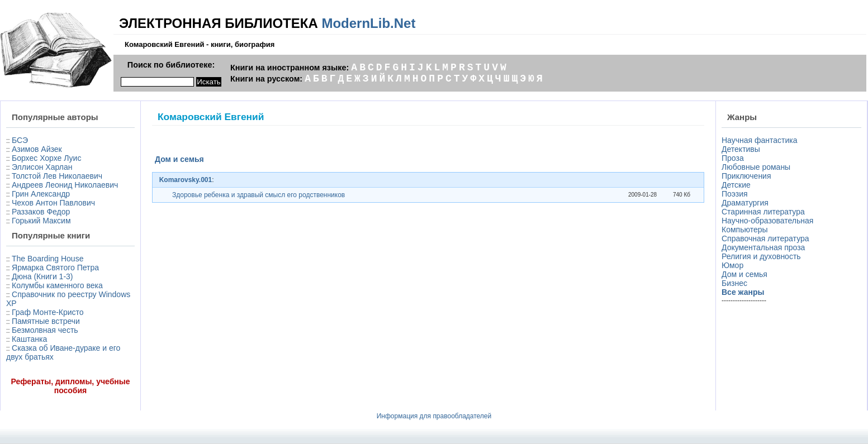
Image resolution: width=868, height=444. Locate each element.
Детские (736, 185)
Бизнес (734, 283)
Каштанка (29, 339)
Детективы (741, 149)
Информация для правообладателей (434, 416)
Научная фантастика (760, 140)
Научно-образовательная (767, 221)
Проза (733, 158)
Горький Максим (41, 221)
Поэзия (735, 194)
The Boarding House (48, 259)
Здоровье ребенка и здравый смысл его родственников (258, 195)
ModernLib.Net (368, 23)
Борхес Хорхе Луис (46, 158)
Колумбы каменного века (57, 285)
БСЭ (20, 140)
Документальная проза (763, 247)
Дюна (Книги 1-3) (42, 276)
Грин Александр (41, 194)
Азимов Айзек (37, 149)
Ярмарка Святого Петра (55, 268)
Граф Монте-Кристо (48, 312)
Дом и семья (744, 274)
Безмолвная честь (45, 330)
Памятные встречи (46, 321)
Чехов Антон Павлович (53, 203)
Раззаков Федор (41, 212)
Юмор (732, 265)
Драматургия (745, 203)
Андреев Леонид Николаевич (65, 185)
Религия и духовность (761, 256)
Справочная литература (765, 238)
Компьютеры (745, 230)
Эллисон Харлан (42, 167)
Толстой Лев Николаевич (57, 176)
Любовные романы (756, 167)
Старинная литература (763, 212)
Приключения (746, 176)
